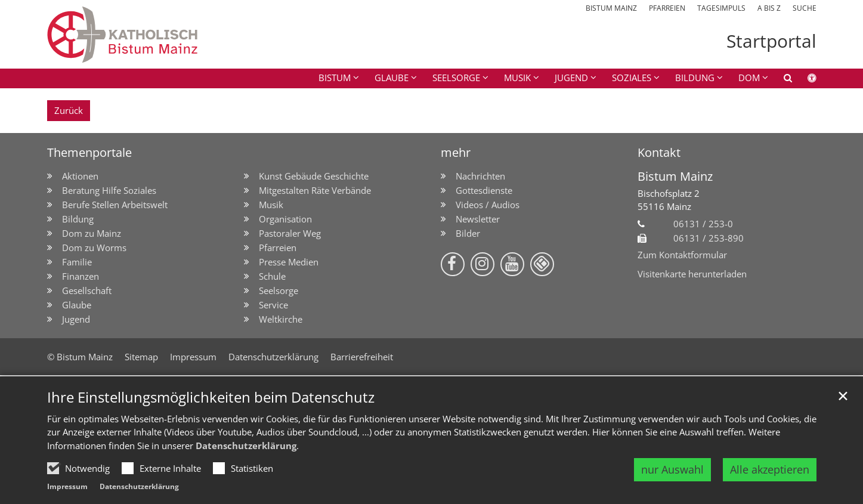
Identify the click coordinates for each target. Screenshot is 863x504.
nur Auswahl (672, 469)
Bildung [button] (695, 78)
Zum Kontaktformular (682, 255)
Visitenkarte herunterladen (692, 274)
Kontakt (659, 152)
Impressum (67, 486)
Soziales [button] (632, 78)
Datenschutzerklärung (246, 446)
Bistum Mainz (675, 176)
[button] (780, 80)
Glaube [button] (392, 78)
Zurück (69, 110)
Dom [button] (749, 78)
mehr (456, 152)
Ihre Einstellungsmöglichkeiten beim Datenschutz (211, 397)
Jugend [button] (571, 78)
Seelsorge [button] (456, 78)
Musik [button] (517, 78)
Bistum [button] (335, 78)
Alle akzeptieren (770, 469)
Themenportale (89, 152)
